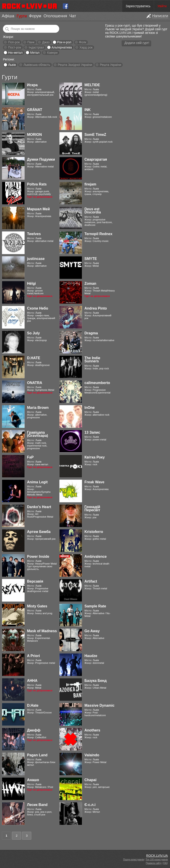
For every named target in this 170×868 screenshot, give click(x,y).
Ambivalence (96, 557)
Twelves (34, 234)
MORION (34, 135)
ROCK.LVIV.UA (157, 856)
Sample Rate (95, 606)
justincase (36, 259)
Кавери (52, 53)
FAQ (165, 863)
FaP (30, 457)
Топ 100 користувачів (157, 860)
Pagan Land (37, 755)
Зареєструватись (138, 6)
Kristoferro (94, 532)
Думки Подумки (41, 159)
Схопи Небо (38, 308)
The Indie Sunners (92, 360)
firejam (90, 184)
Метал (35, 53)
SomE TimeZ (95, 135)
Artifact (91, 581)
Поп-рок (14, 42)
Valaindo (92, 755)
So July (33, 333)
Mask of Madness (42, 631)
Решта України (110, 65)
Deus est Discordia (93, 211)
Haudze (91, 656)
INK (88, 110)
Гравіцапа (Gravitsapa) (37, 434)
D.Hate (33, 705)
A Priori (33, 656)
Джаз (46, 42)
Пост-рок (15, 47)
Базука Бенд (96, 681)
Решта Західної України (75, 65)
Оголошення (55, 16)
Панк (31, 42)
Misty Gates (37, 606)
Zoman (90, 284)
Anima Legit (37, 482)
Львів (12, 65)
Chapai (90, 780)
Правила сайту (154, 863)
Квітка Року (95, 457)
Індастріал (36, 47)
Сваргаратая (96, 159)
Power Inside (38, 557)
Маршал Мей (38, 209)
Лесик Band (37, 805)
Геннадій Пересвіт (92, 508)
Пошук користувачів (134, 860)
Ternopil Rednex (98, 234)
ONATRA (35, 383)
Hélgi (31, 284)
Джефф (34, 730)
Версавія (35, 581)
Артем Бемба (39, 532)
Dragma (91, 333)
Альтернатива (62, 47)
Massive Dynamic (99, 705)
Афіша (8, 16)
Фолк (83, 42)
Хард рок (86, 47)
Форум (35, 16)
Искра (32, 85)
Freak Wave (94, 482)
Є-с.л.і (90, 805)
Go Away (92, 631)
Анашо (33, 780)
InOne (90, 408)
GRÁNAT (35, 110)
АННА (32, 681)
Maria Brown (38, 408)
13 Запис (92, 432)
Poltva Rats (37, 184)
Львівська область (37, 65)
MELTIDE (92, 85)
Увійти (162, 6)
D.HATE (34, 358)
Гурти (22, 16)
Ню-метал (15, 53)
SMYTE (91, 259)
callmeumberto (97, 383)
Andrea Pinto (96, 308)
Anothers (92, 730)
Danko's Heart (39, 507)
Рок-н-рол (64, 42)
